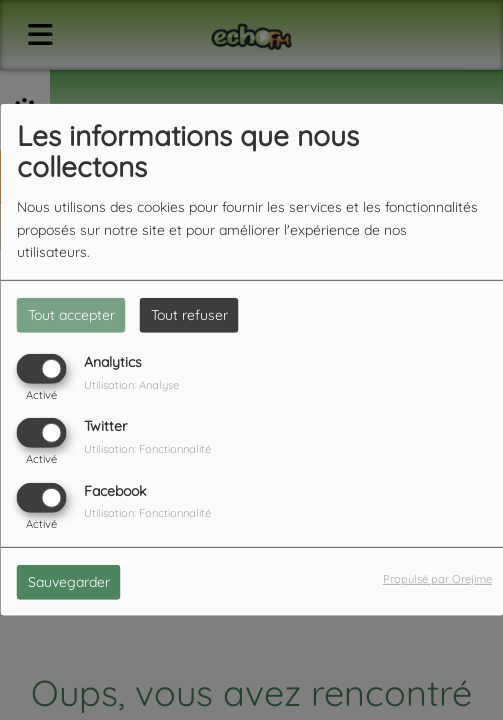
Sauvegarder (69, 581)
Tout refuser (189, 315)
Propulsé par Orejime (437, 578)
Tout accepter (71, 315)
